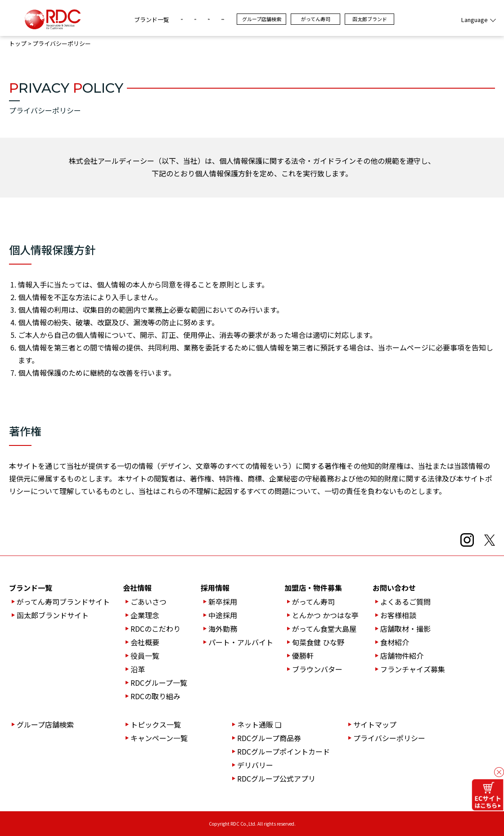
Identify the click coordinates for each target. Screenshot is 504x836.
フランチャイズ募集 (413, 669)
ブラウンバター (317, 669)
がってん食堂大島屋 (324, 629)
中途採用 (223, 615)
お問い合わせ (394, 588)
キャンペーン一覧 (159, 738)
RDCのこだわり (155, 629)
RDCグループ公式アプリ (276, 778)
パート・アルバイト (241, 642)
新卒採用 (223, 602)
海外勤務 (223, 629)
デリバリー (255, 765)
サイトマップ (375, 724)
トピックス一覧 (156, 724)
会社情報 (137, 588)
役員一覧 (145, 656)
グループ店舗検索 (310, 19)
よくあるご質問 (405, 602)
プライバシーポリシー (389, 738)
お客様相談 (398, 615)
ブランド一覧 (103, 20)
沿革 (138, 669)
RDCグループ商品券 (269, 738)
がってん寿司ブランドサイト (63, 602)
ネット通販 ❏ (259, 724)
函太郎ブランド (418, 19)
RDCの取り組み (155, 696)
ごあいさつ (148, 602)
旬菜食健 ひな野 (318, 642)
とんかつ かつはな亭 (325, 615)
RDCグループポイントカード (283, 751)
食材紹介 (395, 642)
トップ (18, 44)
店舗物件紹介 (402, 656)
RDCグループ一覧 (159, 683)
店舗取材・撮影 (405, 629)
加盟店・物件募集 (313, 588)
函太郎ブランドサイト (53, 615)
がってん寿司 (364, 19)
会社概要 (145, 642)
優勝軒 (303, 656)
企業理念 (145, 615)
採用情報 (215, 588)
